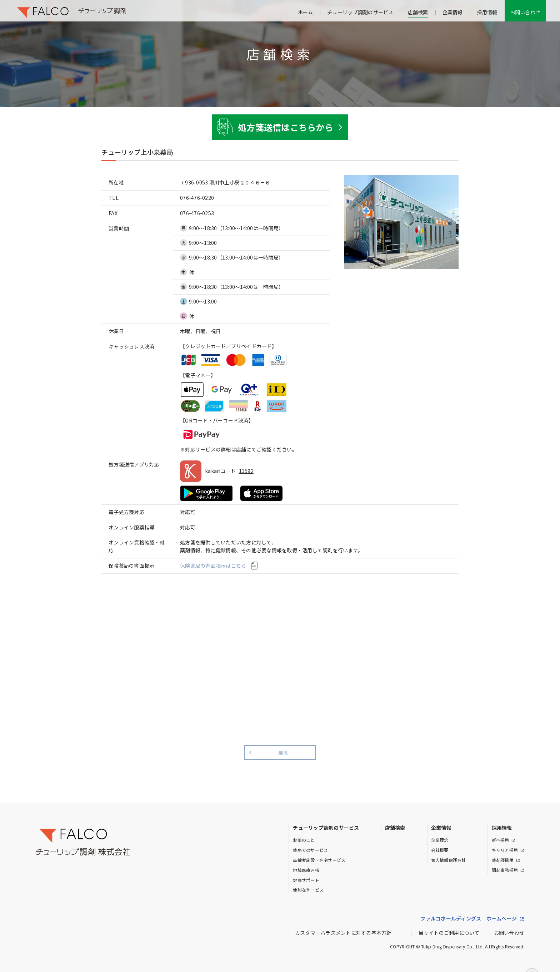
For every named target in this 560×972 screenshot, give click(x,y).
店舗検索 (418, 12)
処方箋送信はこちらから (286, 127)
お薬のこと (304, 840)
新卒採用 (501, 840)
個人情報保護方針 (449, 860)
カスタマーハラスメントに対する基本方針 (343, 933)
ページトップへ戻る (532, 960)
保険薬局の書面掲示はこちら (213, 566)
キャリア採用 (505, 850)
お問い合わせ (525, 12)
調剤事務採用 (505, 870)
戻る (283, 753)
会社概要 (440, 850)
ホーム (306, 12)
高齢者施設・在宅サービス (319, 860)
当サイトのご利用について (449, 933)
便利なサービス (308, 890)
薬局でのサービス (310, 850)
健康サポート (306, 880)
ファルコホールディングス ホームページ (469, 918)
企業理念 (440, 840)
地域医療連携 (306, 870)
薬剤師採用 (503, 860)
